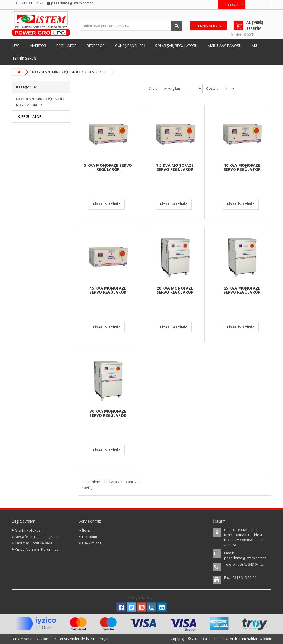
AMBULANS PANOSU (225, 46)
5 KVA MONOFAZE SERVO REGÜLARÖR (108, 167)
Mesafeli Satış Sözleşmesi (37, 537)
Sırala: (154, 88)
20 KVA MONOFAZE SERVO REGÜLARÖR (175, 290)
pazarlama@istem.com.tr (245, 558)
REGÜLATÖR (66, 46)
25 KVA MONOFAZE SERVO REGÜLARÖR (242, 290)
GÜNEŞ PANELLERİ (130, 46)
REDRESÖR (96, 46)
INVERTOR (38, 46)
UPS (16, 46)
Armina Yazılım (36, 639)
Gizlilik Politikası (28, 530)
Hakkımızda (92, 543)
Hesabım (90, 537)
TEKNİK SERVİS (25, 58)
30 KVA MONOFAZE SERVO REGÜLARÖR (108, 413)
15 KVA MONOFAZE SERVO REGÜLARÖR (108, 290)
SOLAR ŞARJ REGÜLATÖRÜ (176, 46)
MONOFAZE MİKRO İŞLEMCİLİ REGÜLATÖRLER (69, 72)
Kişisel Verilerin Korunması (37, 549)
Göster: (212, 88)
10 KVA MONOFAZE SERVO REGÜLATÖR (242, 167)
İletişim (88, 530)
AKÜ (255, 46)
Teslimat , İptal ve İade (34, 543)
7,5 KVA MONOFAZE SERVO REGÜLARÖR (175, 167)
